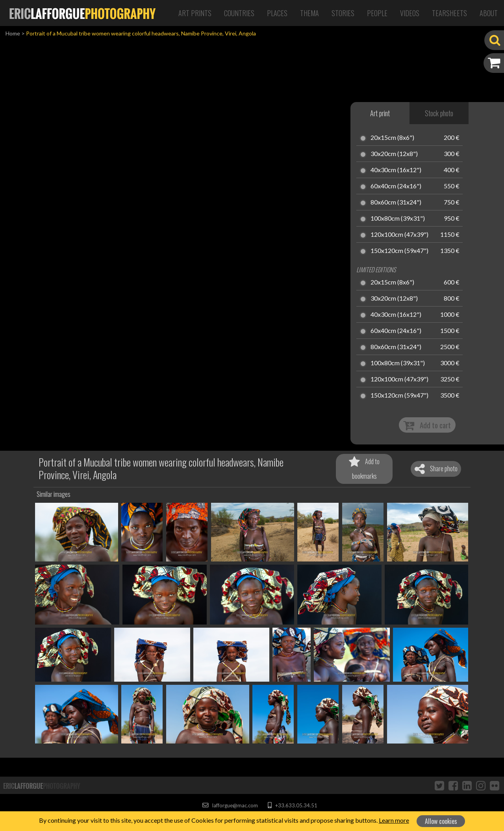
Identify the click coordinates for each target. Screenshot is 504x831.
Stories (343, 13)
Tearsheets (449, 13)
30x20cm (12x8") (394, 154)
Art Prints (195, 13)
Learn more (394, 820)
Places (277, 13)
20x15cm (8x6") (392, 138)
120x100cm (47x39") (399, 235)
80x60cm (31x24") (396, 203)
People (377, 13)
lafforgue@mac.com (230, 805)
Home (13, 33)
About (489, 13)
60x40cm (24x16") (396, 186)
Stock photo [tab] (439, 113)
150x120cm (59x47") (399, 251)
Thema (309, 13)
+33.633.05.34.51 (292, 805)
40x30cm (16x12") (396, 170)
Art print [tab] (380, 113)
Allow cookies (441, 821)
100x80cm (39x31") (398, 219)
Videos (410, 13)
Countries (239, 13)
